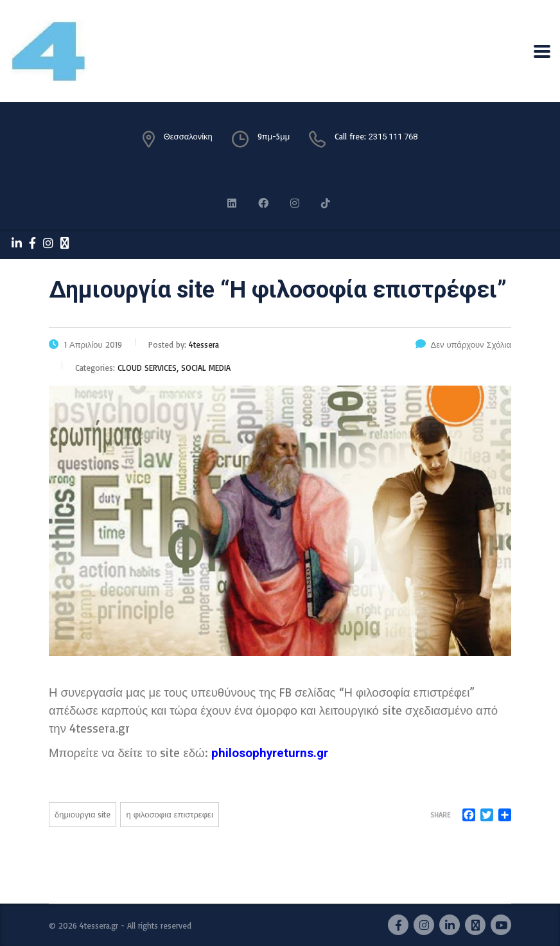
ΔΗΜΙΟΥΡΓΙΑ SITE (83, 814)
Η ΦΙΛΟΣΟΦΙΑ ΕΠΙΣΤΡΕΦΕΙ (169, 814)
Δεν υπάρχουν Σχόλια (464, 344)
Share (440, 815)
